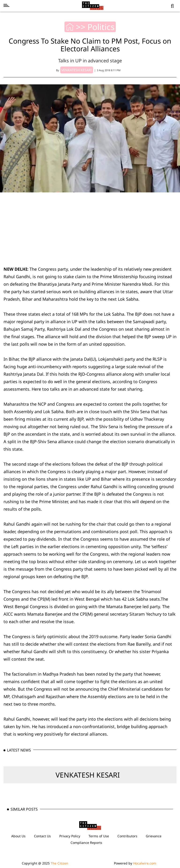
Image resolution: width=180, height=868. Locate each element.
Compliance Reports (86, 843)
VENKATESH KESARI (88, 775)
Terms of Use (99, 836)
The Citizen (59, 863)
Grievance (154, 836)
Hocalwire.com (145, 863)
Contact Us (42, 836)
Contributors (127, 836)
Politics (101, 27)
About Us (18, 836)
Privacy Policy (70, 836)
